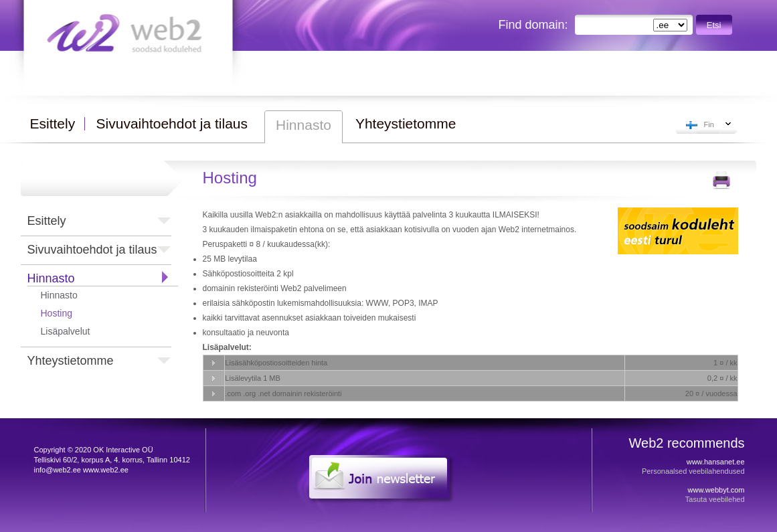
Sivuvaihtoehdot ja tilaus (92, 250)
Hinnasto (51, 278)
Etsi (714, 25)
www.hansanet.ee (716, 462)
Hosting (57, 313)
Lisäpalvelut (66, 331)
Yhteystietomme (71, 361)
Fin (709, 124)
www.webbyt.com (716, 490)
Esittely (47, 221)
